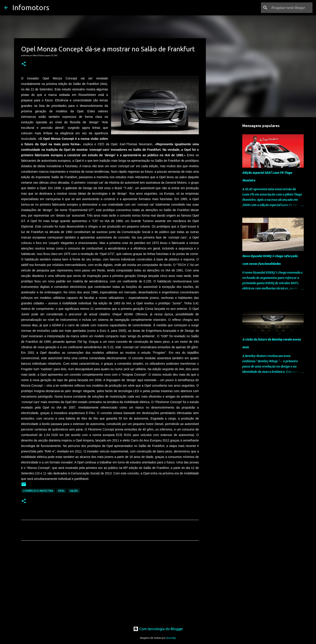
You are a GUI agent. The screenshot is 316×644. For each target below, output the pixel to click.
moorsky (171, 638)
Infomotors (31, 7)
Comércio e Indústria (38, 491)
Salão (74, 491)
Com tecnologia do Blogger (158, 629)
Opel (61, 491)
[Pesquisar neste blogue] (289, 8)
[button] (24, 64)
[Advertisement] (110, 585)
